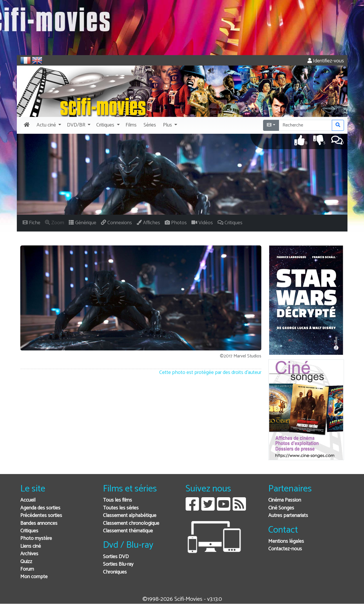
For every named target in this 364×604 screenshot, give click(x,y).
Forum (27, 569)
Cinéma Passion (285, 500)
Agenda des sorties (40, 508)
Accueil (28, 500)
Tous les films (117, 500)
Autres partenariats (288, 516)
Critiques (29, 531)
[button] (48, 125)
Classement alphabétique (130, 516)
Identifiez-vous (326, 61)
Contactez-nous (285, 549)
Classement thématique (128, 531)
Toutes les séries (121, 508)
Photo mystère (36, 539)
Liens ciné (31, 546)
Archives (29, 554)
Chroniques (115, 572)
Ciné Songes (281, 508)
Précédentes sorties (41, 516)
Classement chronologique (131, 523)
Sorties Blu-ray (118, 564)
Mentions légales (286, 541)
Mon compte (34, 577)
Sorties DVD (116, 557)
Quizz (26, 562)
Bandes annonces (39, 523)
